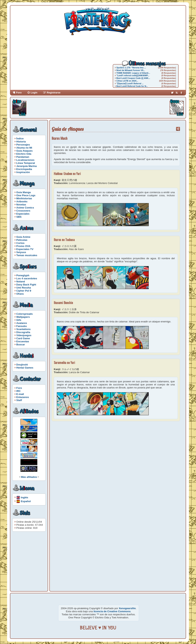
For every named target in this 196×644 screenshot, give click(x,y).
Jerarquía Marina (27, 166)
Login (34, 93)
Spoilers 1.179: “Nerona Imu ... (131, 68)
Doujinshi (22, 365)
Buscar (21, 344)
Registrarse (54, 93)
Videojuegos (24, 335)
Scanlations (23, 329)
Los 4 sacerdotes (27, 278)
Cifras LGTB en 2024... (127, 81)
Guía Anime (23, 237)
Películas (22, 240)
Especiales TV (25, 249)
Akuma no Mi (24, 148)
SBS (19, 217)
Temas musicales (27, 255)
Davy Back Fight (26, 285)
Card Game (23, 338)
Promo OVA (23, 246)
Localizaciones (25, 160)
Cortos (20, 243)
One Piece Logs (26, 195)
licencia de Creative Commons (112, 611)
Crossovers (23, 211)
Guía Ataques (24, 151)
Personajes (23, 145)
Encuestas (23, 341)
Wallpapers (23, 317)
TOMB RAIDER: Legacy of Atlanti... (133, 73)
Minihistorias (24, 198)
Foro (19, 93)
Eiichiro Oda (24, 154)
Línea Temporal (26, 163)
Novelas (21, 205)
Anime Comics (25, 208)
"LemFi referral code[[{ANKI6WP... (133, 75)
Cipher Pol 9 (24, 291)
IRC (18, 391)
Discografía (23, 332)
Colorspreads (24, 314)
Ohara (20, 294)
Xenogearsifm (127, 608)
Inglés (25, 497)
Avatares (22, 323)
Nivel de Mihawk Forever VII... (131, 70)
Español (26, 501)
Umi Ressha (24, 288)
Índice (20, 139)
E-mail (20, 394)
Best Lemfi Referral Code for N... (132, 86)
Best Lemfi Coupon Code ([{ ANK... (133, 78)
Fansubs (22, 326)
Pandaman (23, 157)
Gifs (19, 320)
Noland (21, 282)
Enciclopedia (24, 169)
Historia (21, 142)
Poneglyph (23, 275)
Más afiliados (29, 477)
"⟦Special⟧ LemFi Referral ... (130, 83)
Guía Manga (24, 192)
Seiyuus (21, 252)
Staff (19, 400)
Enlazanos (23, 397)
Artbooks (22, 201)
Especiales (23, 214)
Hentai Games (25, 368)
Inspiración (23, 172)
